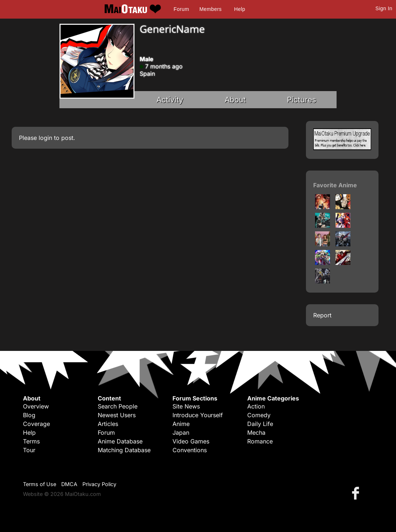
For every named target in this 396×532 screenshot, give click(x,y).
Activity (170, 100)
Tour (29, 450)
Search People (118, 406)
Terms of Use (40, 484)
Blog (29, 415)
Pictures (302, 100)
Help (240, 9)
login (45, 138)
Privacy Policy (99, 484)
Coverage (36, 424)
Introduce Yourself (198, 415)
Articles (108, 424)
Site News (186, 406)
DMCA (69, 484)
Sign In (384, 8)
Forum (181, 9)
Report (322, 315)
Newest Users (117, 415)
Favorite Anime (335, 185)
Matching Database (124, 450)
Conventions (190, 450)
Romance (260, 441)
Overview (36, 406)
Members (211, 9)
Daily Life (260, 424)
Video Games (191, 441)
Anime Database (120, 441)
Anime (181, 424)
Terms (31, 441)
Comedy (259, 415)
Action (256, 406)
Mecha (256, 433)
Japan (181, 433)
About (235, 100)
